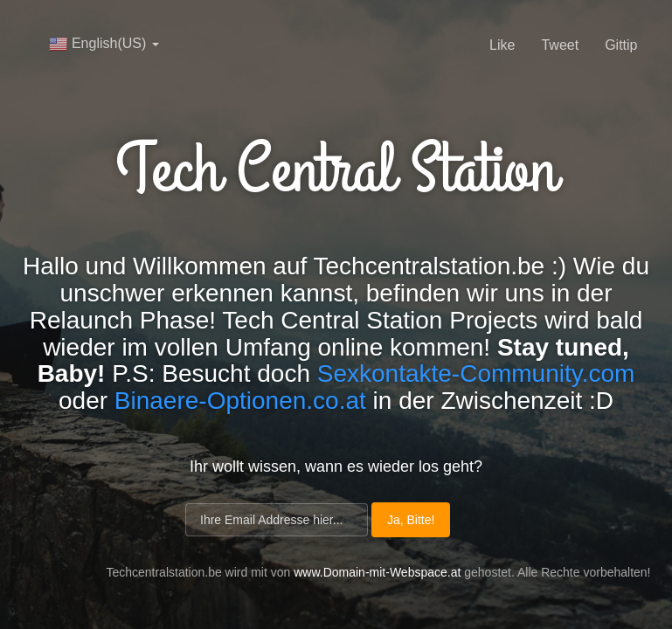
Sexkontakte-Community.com (476, 373)
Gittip (621, 45)
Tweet (560, 45)
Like (502, 45)
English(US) (104, 44)
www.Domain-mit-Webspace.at (377, 572)
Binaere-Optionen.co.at (240, 401)
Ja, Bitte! (411, 520)
